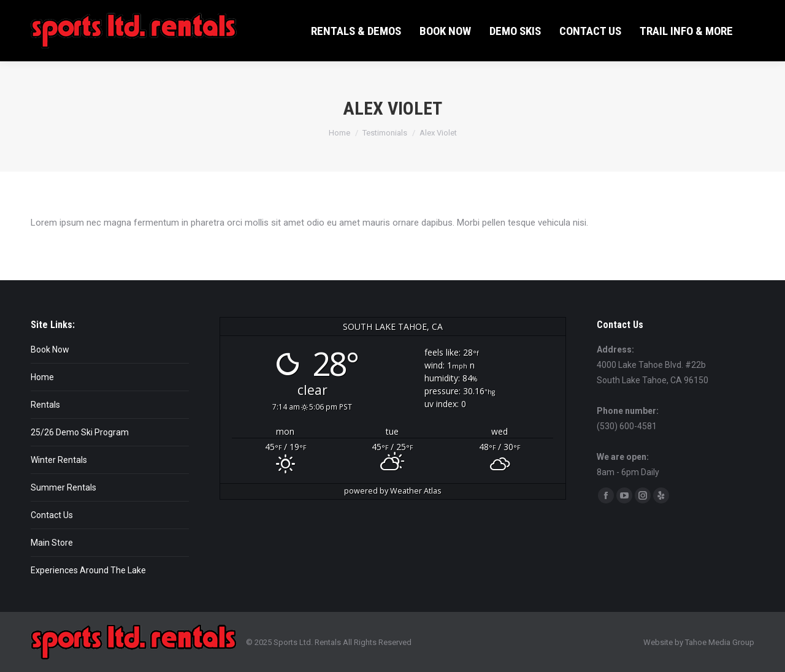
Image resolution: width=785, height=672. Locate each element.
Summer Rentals (63, 487)
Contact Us (52, 515)
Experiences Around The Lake (88, 570)
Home (42, 377)
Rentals (45, 405)
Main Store (52, 543)
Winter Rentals (59, 460)
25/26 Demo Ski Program (80, 432)
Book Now (50, 349)
